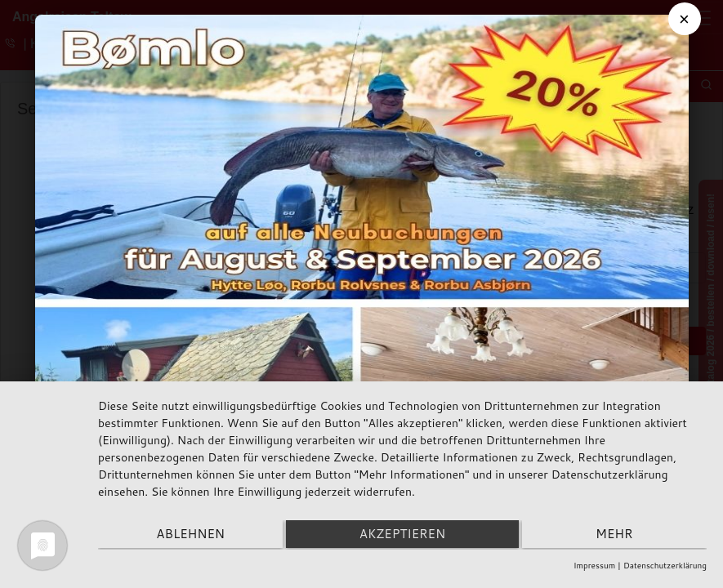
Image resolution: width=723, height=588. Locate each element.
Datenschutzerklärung (665, 565)
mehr (616, 535)
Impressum (594, 565)
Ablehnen (189, 535)
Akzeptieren (402, 535)
